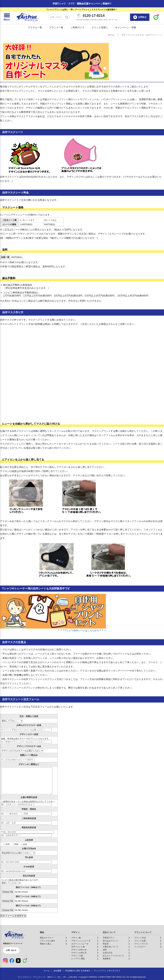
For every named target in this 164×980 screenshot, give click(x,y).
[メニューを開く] (7, 17)
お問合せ (140, 17)
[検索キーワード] (59, 17)
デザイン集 (76, 938)
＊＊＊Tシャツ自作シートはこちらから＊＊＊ (82, 631)
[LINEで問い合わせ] (156, 17)
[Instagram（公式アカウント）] (5, 961)
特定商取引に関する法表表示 (78, 971)
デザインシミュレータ (81, 941)
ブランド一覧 (56, 27)
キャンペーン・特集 (126, 27)
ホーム (111, 35)
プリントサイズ (141, 944)
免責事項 (107, 959)
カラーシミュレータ (80, 944)
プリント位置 (140, 941)
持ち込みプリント (110, 941)
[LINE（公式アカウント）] (25, 961)
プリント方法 (140, 938)
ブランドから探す (48, 941)
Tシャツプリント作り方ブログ (107, 971)
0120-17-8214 (94, 16)
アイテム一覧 (35, 27)
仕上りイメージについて (113, 956)
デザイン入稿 (77, 956)
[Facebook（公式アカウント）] (12, 961)
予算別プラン (109, 938)
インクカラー (140, 947)
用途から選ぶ (46, 944)
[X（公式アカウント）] (18, 961)
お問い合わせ (11, 950)
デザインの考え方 (79, 953)
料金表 (106, 944)
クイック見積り (100, 27)
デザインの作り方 (79, 950)
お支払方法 (108, 953)
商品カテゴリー (47, 938)
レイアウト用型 (78, 959)
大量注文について (110, 947)
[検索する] (67, 17)
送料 (105, 950)
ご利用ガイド (77, 27)
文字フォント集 (78, 947)
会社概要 (57, 971)
